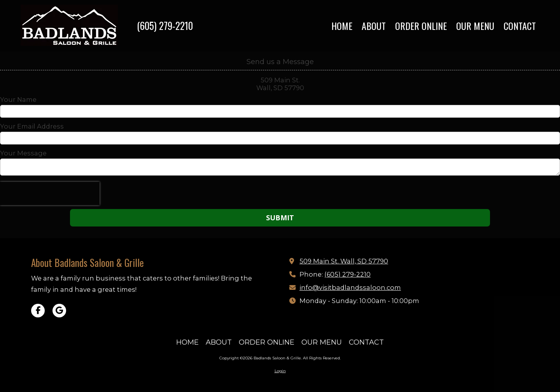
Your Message (23, 153)
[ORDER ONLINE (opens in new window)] (421, 26)
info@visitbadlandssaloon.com (350, 287)
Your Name (18, 99)
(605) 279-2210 (165, 25)
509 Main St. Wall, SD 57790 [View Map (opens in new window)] (344, 261)
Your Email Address (32, 126)
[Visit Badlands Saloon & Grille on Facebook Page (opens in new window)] (38, 311)
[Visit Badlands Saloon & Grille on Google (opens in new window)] (59, 311)
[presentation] (50, 193)
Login (280, 371)
